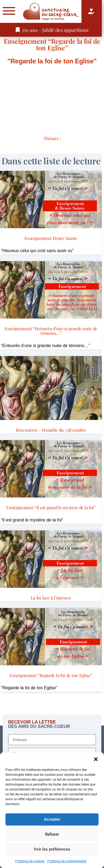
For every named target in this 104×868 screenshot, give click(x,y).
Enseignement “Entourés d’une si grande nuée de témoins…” (51, 331)
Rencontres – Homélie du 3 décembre (51, 430)
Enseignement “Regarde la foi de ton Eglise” (52, 44)
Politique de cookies (30, 861)
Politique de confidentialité (67, 861)
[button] (96, 759)
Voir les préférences (52, 849)
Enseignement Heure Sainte (51, 238)
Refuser (52, 834)
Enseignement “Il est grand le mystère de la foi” (51, 507)
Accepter (52, 819)
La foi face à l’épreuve (51, 598)
